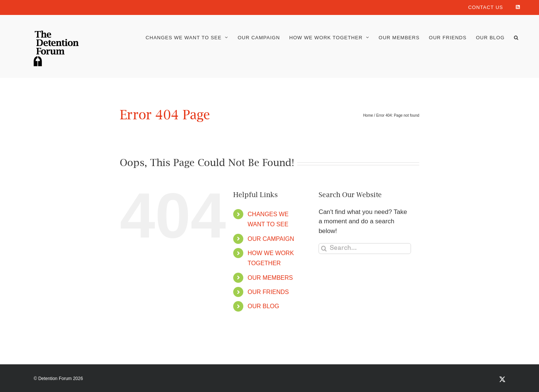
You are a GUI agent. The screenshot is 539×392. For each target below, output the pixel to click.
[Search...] (365, 249)
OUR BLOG (264, 306)
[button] (516, 38)
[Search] (324, 249)
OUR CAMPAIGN (271, 239)
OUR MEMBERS (270, 278)
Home (368, 115)
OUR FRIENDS (268, 292)
